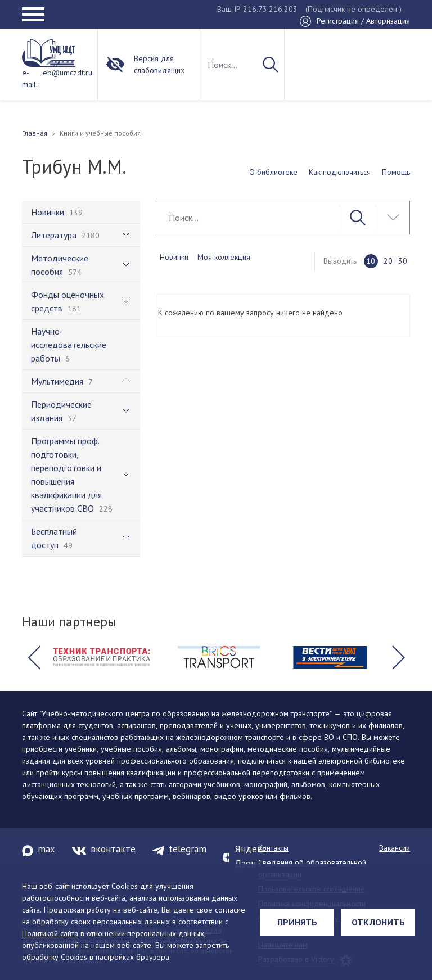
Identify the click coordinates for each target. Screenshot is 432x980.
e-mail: (30, 78)
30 (403, 261)
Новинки (174, 257)
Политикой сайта (50, 933)
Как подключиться (340, 172)
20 (388, 261)
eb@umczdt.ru (67, 73)
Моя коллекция (224, 257)
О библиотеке (273, 172)
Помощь (396, 172)
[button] (34, 657)
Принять (297, 922)
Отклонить (378, 922)
